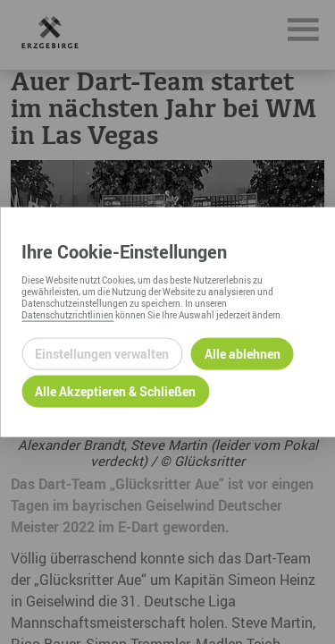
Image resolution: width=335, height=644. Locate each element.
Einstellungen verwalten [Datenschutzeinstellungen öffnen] (102, 354)
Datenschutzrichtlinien (67, 314)
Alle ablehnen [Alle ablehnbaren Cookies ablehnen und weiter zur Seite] (243, 354)
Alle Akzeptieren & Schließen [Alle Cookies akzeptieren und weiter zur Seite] (115, 391)
